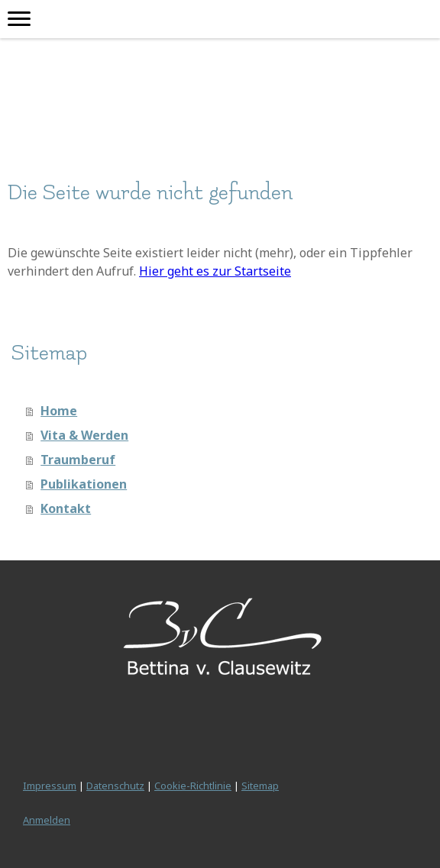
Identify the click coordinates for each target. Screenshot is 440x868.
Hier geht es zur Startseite (215, 271)
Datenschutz (115, 786)
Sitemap (260, 786)
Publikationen (84, 484)
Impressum (50, 786)
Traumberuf (78, 460)
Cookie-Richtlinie (193, 786)
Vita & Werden (84, 435)
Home (59, 411)
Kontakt (66, 508)
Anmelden (47, 820)
